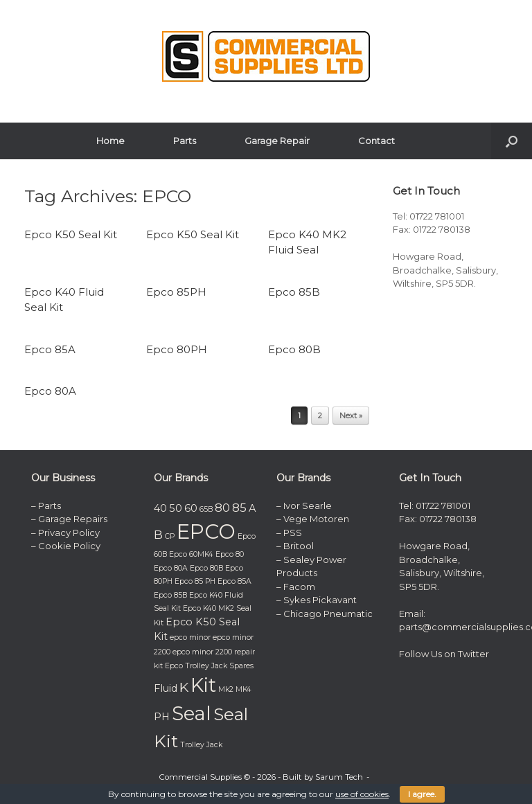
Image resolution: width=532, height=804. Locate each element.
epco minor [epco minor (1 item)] (190, 637)
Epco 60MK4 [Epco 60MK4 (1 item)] (191, 554)
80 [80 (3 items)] (222, 508)
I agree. (422, 794)
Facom (299, 587)
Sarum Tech (339, 777)
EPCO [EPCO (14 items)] (206, 531)
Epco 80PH (177, 349)
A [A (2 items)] (252, 508)
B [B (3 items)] (158, 535)
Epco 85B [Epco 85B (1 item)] (170, 595)
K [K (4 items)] (184, 687)
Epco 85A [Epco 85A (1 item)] (234, 581)
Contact (376, 141)
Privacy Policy (69, 533)
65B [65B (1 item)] (206, 509)
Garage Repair (277, 141)
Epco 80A (50, 391)
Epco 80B (294, 349)
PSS (293, 533)
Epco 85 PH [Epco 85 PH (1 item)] (195, 581)
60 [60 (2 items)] (191, 508)
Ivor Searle (308, 506)
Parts (185, 141)
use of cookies (362, 794)
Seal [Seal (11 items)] (192, 714)
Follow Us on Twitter (444, 654)
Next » (351, 416)
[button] (512, 141)
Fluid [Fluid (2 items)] (166, 688)
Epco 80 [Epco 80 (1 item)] (230, 554)
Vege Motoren (316, 519)
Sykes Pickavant (320, 600)
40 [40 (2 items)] (160, 508)
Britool (299, 546)
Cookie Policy (69, 546)
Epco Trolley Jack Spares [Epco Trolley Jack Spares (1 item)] (209, 666)
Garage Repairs (73, 519)
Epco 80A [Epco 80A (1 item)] (171, 568)
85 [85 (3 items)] (239, 508)
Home (110, 141)
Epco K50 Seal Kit (71, 234)
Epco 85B (294, 292)
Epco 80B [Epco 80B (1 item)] (206, 568)
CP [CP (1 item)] (170, 536)
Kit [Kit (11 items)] (203, 685)
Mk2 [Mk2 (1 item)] (226, 689)
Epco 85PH (176, 292)
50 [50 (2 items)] (176, 508)
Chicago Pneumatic (328, 614)
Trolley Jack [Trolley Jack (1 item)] (201, 745)
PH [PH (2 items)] (162, 717)
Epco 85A (50, 349)
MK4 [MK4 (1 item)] (243, 689)
